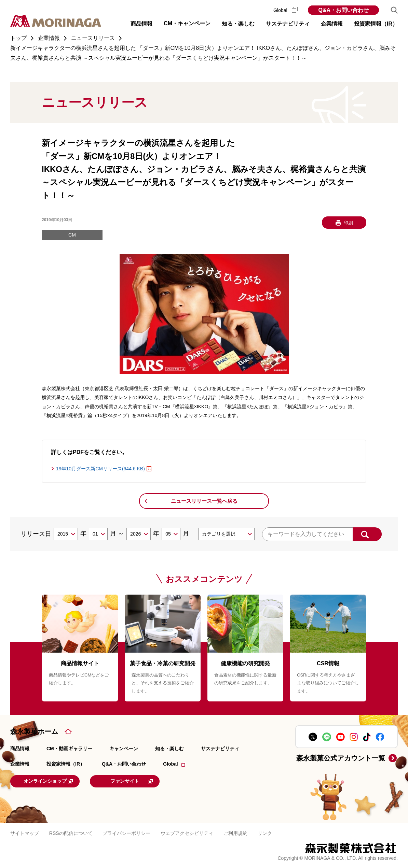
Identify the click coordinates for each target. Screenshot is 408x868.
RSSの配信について (71, 833)
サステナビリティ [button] (288, 24)
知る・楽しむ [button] (238, 24)
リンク (265, 833)
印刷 (348, 223)
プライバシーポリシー (126, 833)
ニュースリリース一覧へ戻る (204, 501)
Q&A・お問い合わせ (343, 10)
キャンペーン (124, 749)
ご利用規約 (235, 833)
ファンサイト (142, 781)
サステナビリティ (220, 749)
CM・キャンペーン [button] (187, 23)
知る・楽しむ (169, 749)
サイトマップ (25, 833)
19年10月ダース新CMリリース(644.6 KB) (100, 469)
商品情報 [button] (141, 24)
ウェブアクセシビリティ (187, 833)
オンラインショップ (53, 781)
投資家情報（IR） (66, 764)
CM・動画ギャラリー (69, 749)
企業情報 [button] (332, 24)
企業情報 (20, 764)
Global (285, 10)
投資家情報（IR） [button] (376, 24)
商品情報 (20, 749)
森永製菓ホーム (34, 731)
